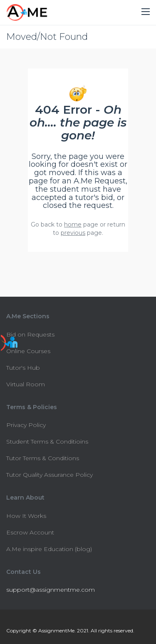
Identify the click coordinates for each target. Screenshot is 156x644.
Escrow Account (30, 532)
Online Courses (28, 351)
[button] (146, 12)
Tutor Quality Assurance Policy (50, 475)
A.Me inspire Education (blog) (49, 549)
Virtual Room (26, 384)
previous (73, 233)
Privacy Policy (26, 425)
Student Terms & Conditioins (47, 442)
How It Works (26, 516)
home (73, 224)
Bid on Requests (30, 334)
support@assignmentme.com (51, 590)
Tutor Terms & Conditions (43, 458)
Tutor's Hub (23, 368)
